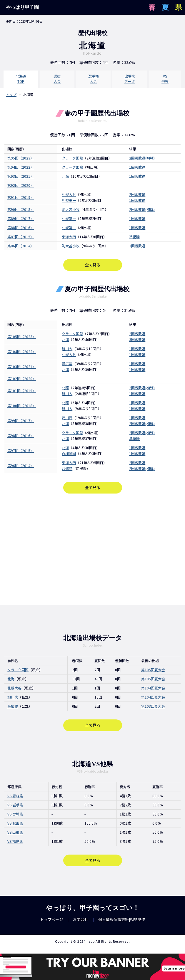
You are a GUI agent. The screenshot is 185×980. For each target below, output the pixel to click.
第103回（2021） (22, 366)
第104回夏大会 (153, 688)
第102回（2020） (22, 379)
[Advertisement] (92, 549)
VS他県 (165, 79)
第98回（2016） (21, 436)
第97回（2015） (21, 450)
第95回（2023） (21, 158)
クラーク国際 (72, 158)
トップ (11, 94)
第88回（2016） (21, 228)
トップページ (51, 919)
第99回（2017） (21, 421)
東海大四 (69, 237)
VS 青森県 (15, 796)
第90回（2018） (21, 209)
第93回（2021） (21, 176)
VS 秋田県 (15, 823)
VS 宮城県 (15, 814)
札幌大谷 (69, 194)
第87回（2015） (21, 237)
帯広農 (67, 364)
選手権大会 (94, 79)
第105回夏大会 (153, 670)
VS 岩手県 (15, 805)
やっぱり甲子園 (22, 7)
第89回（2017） (21, 218)
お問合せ (81, 919)
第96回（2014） (21, 465)
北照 (65, 388)
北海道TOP (21, 79)
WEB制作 (138, 919)
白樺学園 (69, 453)
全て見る (93, 265)
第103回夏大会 (153, 706)
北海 (65, 176)
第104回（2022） (22, 351)
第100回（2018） (22, 406)
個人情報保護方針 (114, 919)
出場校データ (130, 79)
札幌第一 (69, 218)
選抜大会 (57, 79)
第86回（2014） (21, 246)
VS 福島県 (15, 841)
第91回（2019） (21, 197)
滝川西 (67, 418)
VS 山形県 (15, 832)
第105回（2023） (22, 337)
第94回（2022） (21, 167)
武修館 (67, 468)
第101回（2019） (22, 391)
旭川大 (67, 349)
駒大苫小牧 (71, 209)
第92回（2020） (21, 185)
